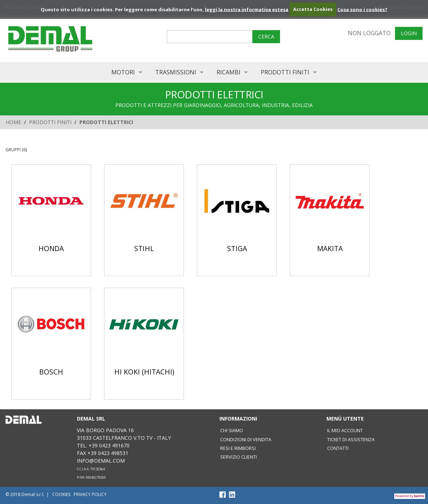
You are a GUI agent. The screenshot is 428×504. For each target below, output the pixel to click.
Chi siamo (232, 431)
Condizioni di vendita (246, 440)
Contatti (338, 448)
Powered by (410, 496)
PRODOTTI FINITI (285, 72)
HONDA (51, 248)
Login (409, 33)
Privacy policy (90, 494)
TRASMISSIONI (176, 72)
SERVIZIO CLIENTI (238, 457)
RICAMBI (229, 72)
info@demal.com (101, 461)
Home (13, 122)
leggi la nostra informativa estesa (247, 9)
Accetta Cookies (313, 9)
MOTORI (123, 72)
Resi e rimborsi (238, 448)
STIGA (237, 248)
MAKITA (330, 248)
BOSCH (51, 372)
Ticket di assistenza (351, 440)
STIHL (144, 248)
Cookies (61, 494)
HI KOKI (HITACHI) (144, 372)
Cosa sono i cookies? (362, 9)
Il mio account (345, 431)
